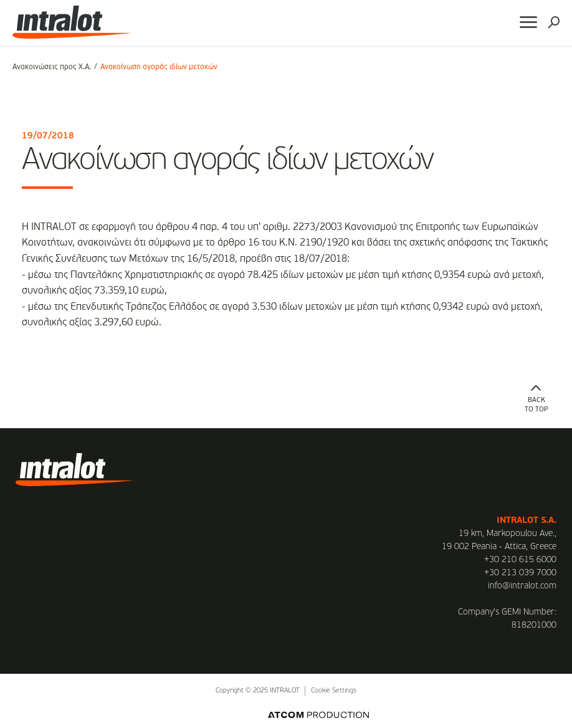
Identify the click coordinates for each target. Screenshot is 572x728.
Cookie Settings (334, 691)
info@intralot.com (522, 586)
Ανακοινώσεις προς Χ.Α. (52, 67)
